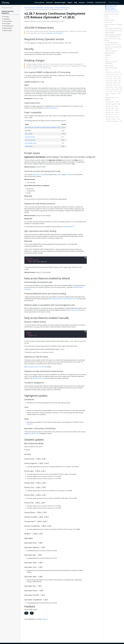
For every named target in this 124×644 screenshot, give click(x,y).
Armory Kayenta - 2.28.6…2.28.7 (114, 74)
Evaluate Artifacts (30, 137)
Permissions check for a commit (36, 367)
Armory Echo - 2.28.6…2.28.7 (113, 72)
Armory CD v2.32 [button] (100, 2)
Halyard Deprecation (52, 108)
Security (107, 18)
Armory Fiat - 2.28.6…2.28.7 (113, 85)
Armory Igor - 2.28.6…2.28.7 (113, 76)
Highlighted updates (110, 53)
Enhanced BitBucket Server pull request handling (113, 32)
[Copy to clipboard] (85, 258)
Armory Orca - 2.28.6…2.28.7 (113, 81)
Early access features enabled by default (113, 25)
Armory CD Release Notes (62, 8)
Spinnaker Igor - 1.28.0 (112, 106)
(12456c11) (45, 619)
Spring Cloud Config (38, 175)
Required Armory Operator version (112, 15)
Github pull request (75, 310)
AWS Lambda (29, 134)
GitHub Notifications (68, 227)
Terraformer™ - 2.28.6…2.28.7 (114, 91)
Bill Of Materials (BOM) (111, 68)
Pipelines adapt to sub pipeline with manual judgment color (113, 36)
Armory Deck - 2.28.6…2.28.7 (113, 83)
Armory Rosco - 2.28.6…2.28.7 (114, 87)
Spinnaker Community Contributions (111, 63)
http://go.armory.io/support (55, 33)
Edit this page (110, 8)
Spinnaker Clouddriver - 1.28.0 (114, 121)
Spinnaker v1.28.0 (34, 434)
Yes (26, 613)
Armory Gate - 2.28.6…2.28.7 (113, 79)
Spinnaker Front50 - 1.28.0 (113, 119)
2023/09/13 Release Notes (112, 12)
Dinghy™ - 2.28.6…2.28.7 (112, 98)
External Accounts (30, 140)
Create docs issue (111, 10)
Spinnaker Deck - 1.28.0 (112, 113)
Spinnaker (108, 100)
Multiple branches (38, 378)
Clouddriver (108, 55)
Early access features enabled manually (113, 40)
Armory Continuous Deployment (34, 8)
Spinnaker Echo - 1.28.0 (112, 102)
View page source (111, 6)
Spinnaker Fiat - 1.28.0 (112, 115)
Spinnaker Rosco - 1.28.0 (112, 117)
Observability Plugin (31, 143)
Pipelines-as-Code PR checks (113, 45)
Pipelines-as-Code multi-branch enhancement (113, 48)
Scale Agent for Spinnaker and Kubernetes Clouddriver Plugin (43, 127)
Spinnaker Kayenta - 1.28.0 (113, 104)
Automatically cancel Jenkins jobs (114, 29)
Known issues (108, 22)
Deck (106, 60)
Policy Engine (29, 146)
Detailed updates (109, 66)
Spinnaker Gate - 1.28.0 (112, 108)
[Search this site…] (115, 2)
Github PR (30, 424)
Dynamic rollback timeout (112, 43)
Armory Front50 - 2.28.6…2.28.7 (114, 89)
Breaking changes (109, 20)
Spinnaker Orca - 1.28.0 (112, 110)
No (32, 613)
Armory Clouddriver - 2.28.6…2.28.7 (113, 94)
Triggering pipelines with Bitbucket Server (64, 299)
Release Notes (49, 8)
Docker (59, 175)
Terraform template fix (111, 51)
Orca (106, 57)
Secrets (67, 175)
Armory (107, 70)
